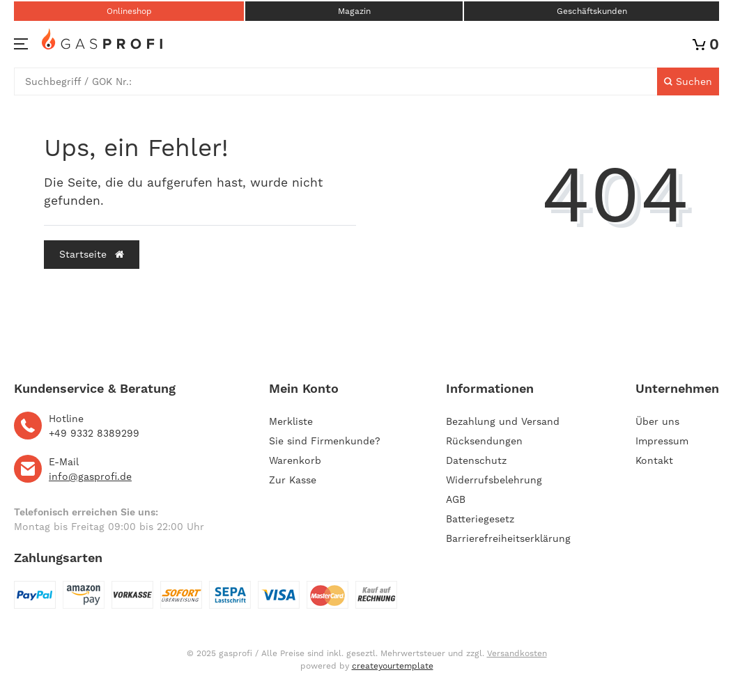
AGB (456, 499)
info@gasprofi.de (90, 476)
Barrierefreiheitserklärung (508, 538)
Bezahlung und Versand (503, 421)
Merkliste (291, 421)
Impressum (662, 441)
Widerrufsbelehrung (494, 480)
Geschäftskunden (592, 11)
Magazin (354, 11)
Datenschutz (476, 460)
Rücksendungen (484, 441)
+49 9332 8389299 (94, 433)
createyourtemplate (393, 666)
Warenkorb (295, 460)
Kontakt (654, 460)
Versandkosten (517, 653)
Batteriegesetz (480, 519)
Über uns (657, 421)
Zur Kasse (293, 480)
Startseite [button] (92, 254)
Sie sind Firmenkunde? (325, 441)
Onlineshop (129, 11)
